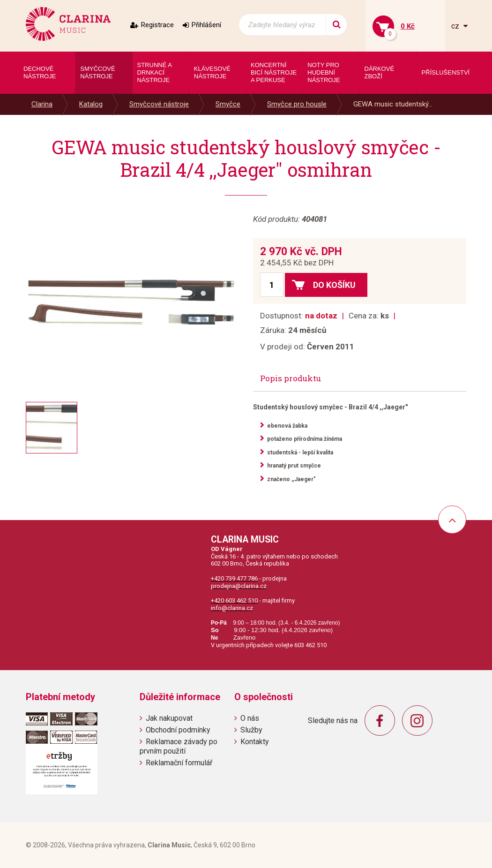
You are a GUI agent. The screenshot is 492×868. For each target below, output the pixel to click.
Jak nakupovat (169, 718)
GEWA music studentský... (393, 104)
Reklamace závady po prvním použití (179, 746)
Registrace (157, 25)
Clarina (42, 104)
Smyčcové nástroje (159, 104)
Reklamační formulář (179, 763)
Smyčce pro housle (297, 104)
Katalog (91, 104)
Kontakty (255, 742)
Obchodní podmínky (178, 730)
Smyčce (228, 104)
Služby (251, 730)
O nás (250, 718)
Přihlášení (206, 25)
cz (456, 26)
